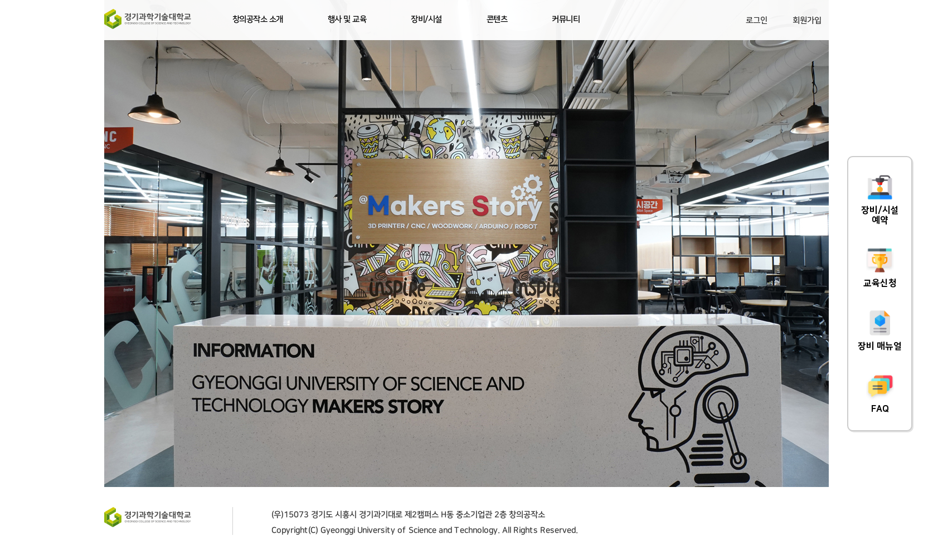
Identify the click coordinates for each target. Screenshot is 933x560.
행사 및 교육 (347, 20)
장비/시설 (426, 20)
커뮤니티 (566, 20)
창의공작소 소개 (258, 20)
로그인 (757, 21)
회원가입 (807, 21)
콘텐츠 (497, 20)
